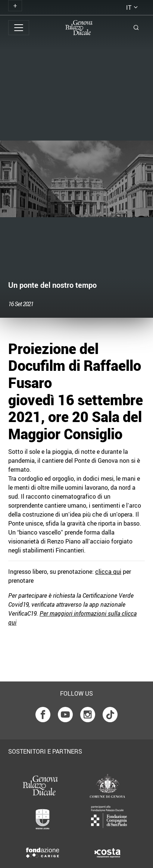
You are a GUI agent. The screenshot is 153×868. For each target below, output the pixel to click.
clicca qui (108, 572)
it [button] (129, 7)
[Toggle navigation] (15, 6)
